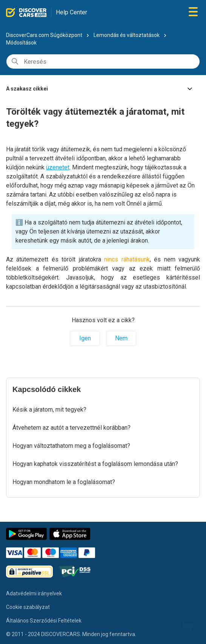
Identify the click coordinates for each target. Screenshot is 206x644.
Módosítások (21, 43)
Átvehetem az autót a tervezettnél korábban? (71, 428)
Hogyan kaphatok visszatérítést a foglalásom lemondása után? (95, 464)
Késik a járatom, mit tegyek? (49, 410)
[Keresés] (103, 61)
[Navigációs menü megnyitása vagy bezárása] (193, 12)
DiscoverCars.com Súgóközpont (44, 35)
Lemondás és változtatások (127, 35)
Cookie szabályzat (28, 607)
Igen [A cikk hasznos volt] (85, 338)
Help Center (71, 12)
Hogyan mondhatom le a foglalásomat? (64, 482)
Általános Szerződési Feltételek (44, 621)
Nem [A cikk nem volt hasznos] (121, 338)
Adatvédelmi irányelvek (34, 593)
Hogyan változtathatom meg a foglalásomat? (71, 446)
